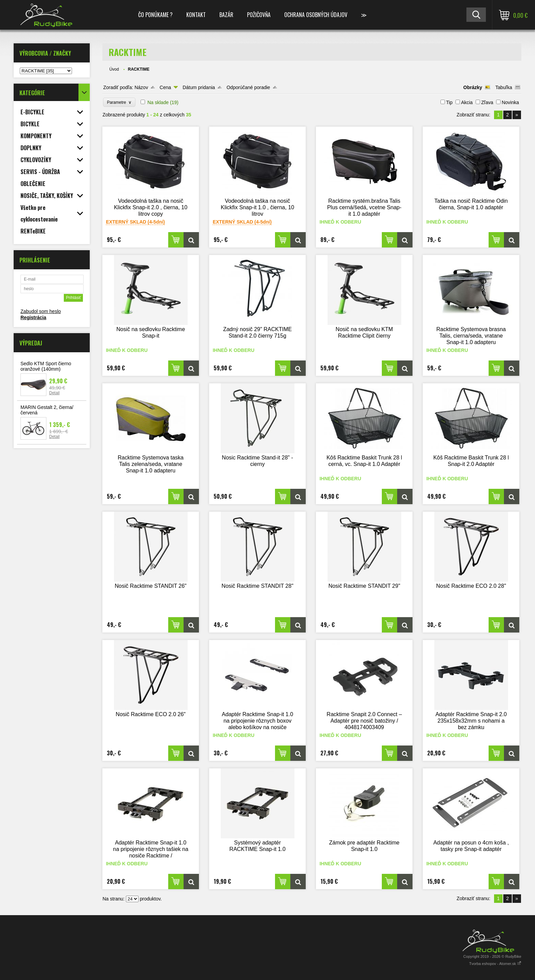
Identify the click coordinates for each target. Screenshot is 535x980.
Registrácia (33, 317)
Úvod (114, 69)
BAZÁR (226, 15)
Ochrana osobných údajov (316, 15)
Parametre (119, 102)
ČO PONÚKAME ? (155, 15)
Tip (449, 102)
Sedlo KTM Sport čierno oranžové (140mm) (46, 366)
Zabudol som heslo (41, 311)
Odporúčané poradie (248, 87)
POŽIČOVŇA (259, 15)
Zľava (487, 102)
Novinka (510, 102)
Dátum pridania (199, 87)
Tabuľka (504, 87)
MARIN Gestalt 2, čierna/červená (47, 410)
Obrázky (473, 87)
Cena (165, 87)
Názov (141, 87)
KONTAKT (196, 15)
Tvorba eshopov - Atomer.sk (495, 964)
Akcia (467, 102)
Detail (54, 393)
